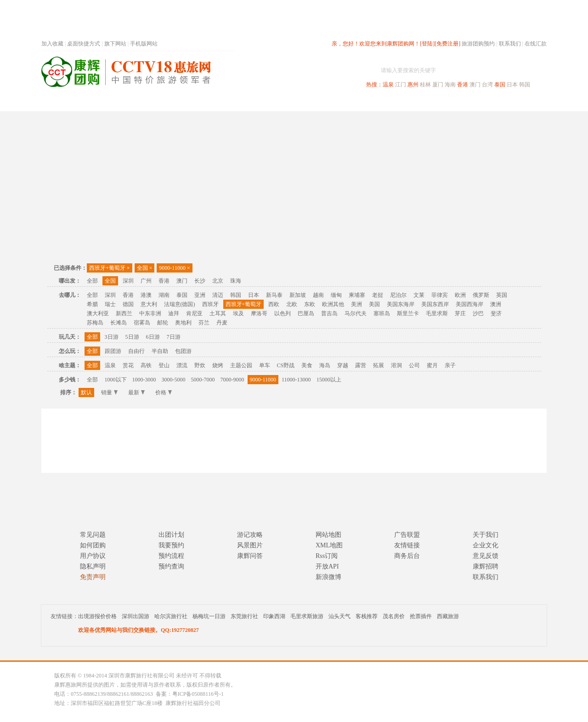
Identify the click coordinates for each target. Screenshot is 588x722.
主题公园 (241, 365)
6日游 (153, 337)
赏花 (128, 365)
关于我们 (486, 535)
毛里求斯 (437, 313)
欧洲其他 (333, 304)
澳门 (475, 85)
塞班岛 (382, 313)
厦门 (438, 85)
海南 (450, 85)
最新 (136, 392)
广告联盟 (407, 535)
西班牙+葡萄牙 (110, 268)
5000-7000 (203, 380)
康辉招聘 (486, 566)
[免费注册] (447, 44)
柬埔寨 (357, 295)
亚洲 (200, 295)
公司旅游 (525, 103)
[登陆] (427, 44)
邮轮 (163, 323)
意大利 (149, 304)
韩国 (525, 85)
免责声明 (93, 577)
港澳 (146, 295)
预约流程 (171, 556)
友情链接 (407, 545)
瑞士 (110, 304)
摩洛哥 (259, 313)
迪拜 (174, 313)
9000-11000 (174, 268)
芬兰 (204, 323)
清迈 (218, 295)
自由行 (136, 351)
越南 (318, 295)
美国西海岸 (469, 304)
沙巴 (478, 313)
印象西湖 (274, 616)
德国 (128, 304)
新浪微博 (328, 577)
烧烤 (218, 365)
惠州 (413, 85)
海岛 (325, 365)
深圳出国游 (136, 616)
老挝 (378, 295)
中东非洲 (150, 313)
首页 (165, 103)
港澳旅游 (366, 103)
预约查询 (171, 566)
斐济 (496, 313)
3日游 (112, 337)
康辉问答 (250, 556)
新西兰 (124, 313)
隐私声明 (93, 566)
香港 (463, 85)
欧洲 (460, 295)
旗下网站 (115, 44)
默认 (86, 392)
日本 (512, 85)
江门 (401, 85)
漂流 (182, 365)
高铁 (146, 365)
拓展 (379, 365)
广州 (146, 281)
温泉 (388, 85)
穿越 (343, 365)
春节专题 (200, 103)
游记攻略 (250, 535)
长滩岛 (119, 323)
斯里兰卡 (408, 313)
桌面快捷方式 (84, 44)
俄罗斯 (481, 295)
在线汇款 (536, 44)
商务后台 (407, 556)
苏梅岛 (95, 323)
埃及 (238, 313)
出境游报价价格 (97, 616)
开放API (327, 566)
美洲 (356, 304)
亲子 (450, 365)
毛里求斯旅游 (307, 616)
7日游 (174, 337)
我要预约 (171, 545)
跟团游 (113, 351)
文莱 (419, 295)
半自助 (160, 351)
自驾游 (445, 103)
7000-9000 (232, 380)
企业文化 (486, 545)
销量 (109, 392)
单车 (265, 365)
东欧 (310, 304)
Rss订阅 (327, 556)
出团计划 (171, 535)
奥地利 (183, 323)
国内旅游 (324, 103)
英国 (502, 295)
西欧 (274, 304)
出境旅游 (407, 103)
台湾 (487, 85)
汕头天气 (339, 616)
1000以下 (116, 380)
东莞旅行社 (244, 616)
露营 (361, 365)
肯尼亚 (194, 313)
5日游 (132, 337)
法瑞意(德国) (180, 304)
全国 (145, 268)
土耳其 (218, 313)
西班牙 (210, 304)
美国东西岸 (435, 304)
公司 (414, 365)
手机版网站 (144, 44)
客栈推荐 (367, 616)
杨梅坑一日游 (209, 616)
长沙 (200, 281)
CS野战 (286, 365)
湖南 (164, 295)
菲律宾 (440, 295)
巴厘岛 (306, 313)
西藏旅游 (448, 616)
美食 (307, 365)
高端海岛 (483, 103)
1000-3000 (144, 380)
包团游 (183, 351)
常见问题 (93, 535)
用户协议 (93, 556)
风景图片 (250, 545)
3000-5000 (174, 380)
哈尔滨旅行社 (171, 616)
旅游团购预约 (478, 44)
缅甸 (336, 295)
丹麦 (222, 323)
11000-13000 (296, 380)
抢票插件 (421, 616)
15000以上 (329, 380)
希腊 (92, 304)
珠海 (236, 281)
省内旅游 (283, 103)
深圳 (128, 281)
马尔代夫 (356, 313)
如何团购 (93, 545)
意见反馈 (486, 556)
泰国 (500, 85)
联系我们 (510, 44)
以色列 (283, 313)
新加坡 (298, 295)
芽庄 (460, 313)
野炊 (200, 365)
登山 (164, 365)
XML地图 (329, 545)
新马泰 (274, 295)
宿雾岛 (142, 323)
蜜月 (432, 365)
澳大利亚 (98, 313)
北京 (218, 281)
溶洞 (396, 365)
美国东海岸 (401, 304)
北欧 (292, 304)
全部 (92, 281)
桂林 (425, 85)
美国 (374, 304)
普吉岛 (329, 313)
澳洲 (496, 304)
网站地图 (328, 535)
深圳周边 (242, 103)
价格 (164, 392)
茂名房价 (394, 616)
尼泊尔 (398, 295)
